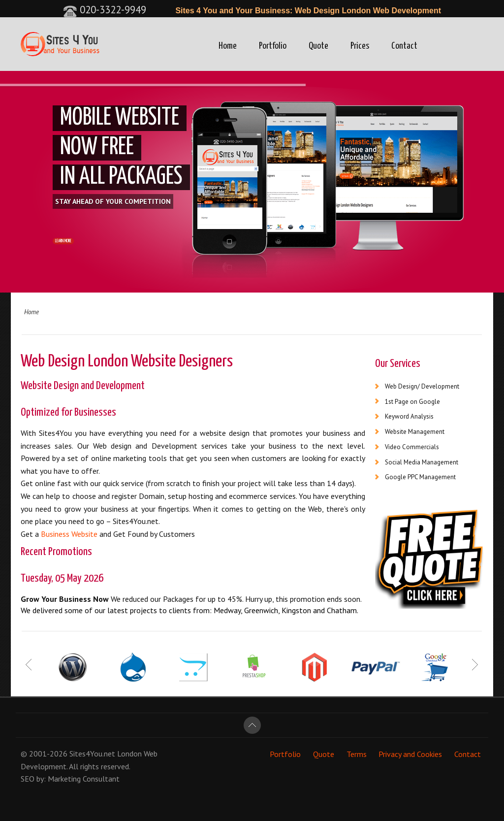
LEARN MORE (79, 245)
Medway (227, 610)
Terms (357, 754)
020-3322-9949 (105, 10)
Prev (29, 664)
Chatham (342, 610)
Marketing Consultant (84, 779)
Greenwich (261, 610)
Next (475, 664)
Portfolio (273, 46)
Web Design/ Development (422, 386)
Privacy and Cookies (410, 754)
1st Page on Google (412, 402)
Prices (360, 46)
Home (228, 46)
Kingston (296, 610)
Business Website (69, 534)
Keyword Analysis (409, 416)
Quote (318, 46)
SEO (28, 779)
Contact (404, 46)
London (129, 754)
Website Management (415, 432)
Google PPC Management (420, 477)
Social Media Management (422, 462)
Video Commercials (412, 447)
